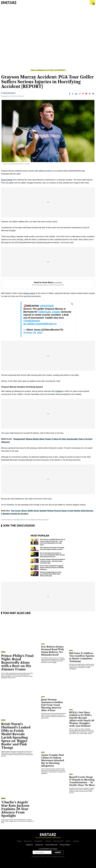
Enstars (9, 2)
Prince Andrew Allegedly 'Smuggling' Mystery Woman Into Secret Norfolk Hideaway (52, 568)
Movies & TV (58, 841)
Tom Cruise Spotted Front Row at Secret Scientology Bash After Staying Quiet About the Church (52, 555)
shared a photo (29, 293)
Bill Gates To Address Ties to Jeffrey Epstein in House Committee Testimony (82, 657)
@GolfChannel (32, 321)
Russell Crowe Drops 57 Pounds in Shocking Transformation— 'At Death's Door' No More (82, 781)
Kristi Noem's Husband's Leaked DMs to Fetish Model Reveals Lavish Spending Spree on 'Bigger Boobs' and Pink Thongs (16, 736)
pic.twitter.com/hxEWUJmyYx (40, 324)
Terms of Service (52, 845)
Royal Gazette (7, 180)
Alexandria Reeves (9, 93)
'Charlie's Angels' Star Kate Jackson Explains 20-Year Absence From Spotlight (15, 809)
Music (68, 841)
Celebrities (38, 841)
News (33, 70)
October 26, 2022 (33, 333)
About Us (29, 845)
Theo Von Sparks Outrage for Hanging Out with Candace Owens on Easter (52, 548)
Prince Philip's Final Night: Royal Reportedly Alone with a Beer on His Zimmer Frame (17, 662)
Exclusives (28, 841)
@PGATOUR (47, 306)
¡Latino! (76, 841)
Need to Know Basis (44, 282)
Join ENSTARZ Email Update (48, 849)
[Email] (90, 94)
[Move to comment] (93, 94)
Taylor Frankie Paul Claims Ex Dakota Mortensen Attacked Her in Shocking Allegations (53, 760)
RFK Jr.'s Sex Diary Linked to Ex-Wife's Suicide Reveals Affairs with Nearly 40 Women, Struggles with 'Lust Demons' (82, 719)
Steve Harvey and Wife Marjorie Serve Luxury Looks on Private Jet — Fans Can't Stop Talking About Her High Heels (53, 542)
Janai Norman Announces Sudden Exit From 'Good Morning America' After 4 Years (52, 705)
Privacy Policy (65, 845)
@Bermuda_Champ (49, 312)
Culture (48, 841)
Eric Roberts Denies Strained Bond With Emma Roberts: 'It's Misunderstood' (53, 651)
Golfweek (59, 391)
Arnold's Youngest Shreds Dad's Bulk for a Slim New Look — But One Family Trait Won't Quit (53, 561)
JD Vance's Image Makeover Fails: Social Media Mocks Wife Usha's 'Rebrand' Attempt (51, 574)
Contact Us (39, 845)
